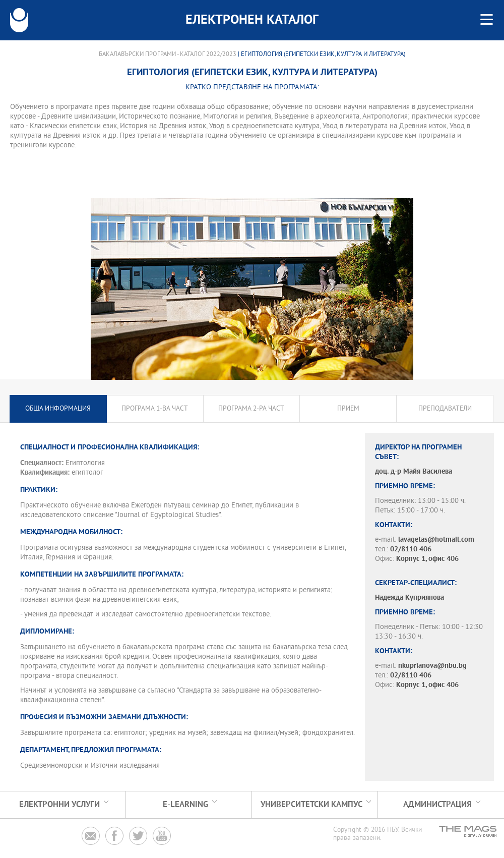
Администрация (437, 805)
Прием (348, 409)
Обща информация (58, 409)
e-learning (185, 805)
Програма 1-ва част (155, 409)
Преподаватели (445, 409)
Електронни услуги (59, 805)
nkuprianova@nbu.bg (432, 666)
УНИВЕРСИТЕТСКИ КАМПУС (311, 805)
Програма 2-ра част (251, 409)
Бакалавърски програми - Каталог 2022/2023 (168, 54)
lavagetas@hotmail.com (436, 540)
